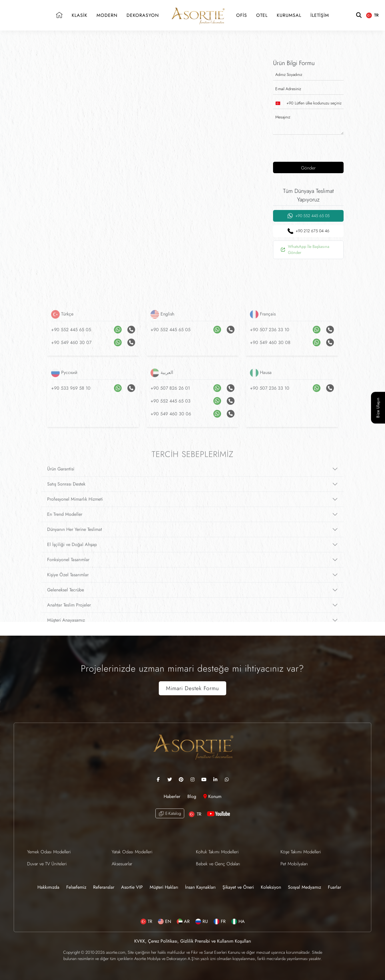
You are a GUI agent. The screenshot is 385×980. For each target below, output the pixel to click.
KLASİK (80, 15)
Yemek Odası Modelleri (49, 852)
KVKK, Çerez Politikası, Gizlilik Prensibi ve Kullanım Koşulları (193, 941)
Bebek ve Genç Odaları (218, 864)
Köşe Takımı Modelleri (301, 852)
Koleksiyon (271, 887)
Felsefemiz (76, 887)
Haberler (173, 796)
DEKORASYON (143, 15)
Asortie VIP (132, 887)
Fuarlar (334, 887)
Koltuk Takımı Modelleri (217, 852)
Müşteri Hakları (164, 887)
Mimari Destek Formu (192, 688)
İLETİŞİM (320, 15)
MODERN (107, 15)
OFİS (242, 15)
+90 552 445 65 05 (308, 216)
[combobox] (283, 103)
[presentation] (310, 147)
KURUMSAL (289, 15)
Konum (212, 796)
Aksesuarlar (122, 864)
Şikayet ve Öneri (238, 887)
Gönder (308, 168)
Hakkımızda (48, 887)
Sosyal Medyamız (304, 887)
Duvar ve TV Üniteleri (47, 864)
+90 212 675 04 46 (308, 231)
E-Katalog (170, 814)
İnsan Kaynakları (200, 887)
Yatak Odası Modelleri (132, 852)
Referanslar (104, 887)
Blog (192, 796)
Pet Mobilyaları (294, 864)
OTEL (262, 15)
